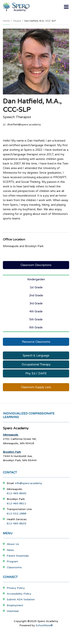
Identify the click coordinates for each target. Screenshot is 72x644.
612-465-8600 (17, 493)
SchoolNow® (44, 625)
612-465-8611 (17, 503)
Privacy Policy (16, 588)
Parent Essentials (18, 556)
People (17, 21)
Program (12, 561)
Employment (15, 605)
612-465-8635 (17, 524)
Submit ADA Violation (21, 599)
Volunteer (13, 611)
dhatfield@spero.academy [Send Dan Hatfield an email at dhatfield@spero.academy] (24, 125)
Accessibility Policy (19, 594)
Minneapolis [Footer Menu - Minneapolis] (11, 435)
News (10, 550)
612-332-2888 (17, 514)
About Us (13, 544)
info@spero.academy (29, 483)
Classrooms (14, 567)
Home (6, 21)
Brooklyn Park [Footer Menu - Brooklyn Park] (12, 452)
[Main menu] (66, 7)
